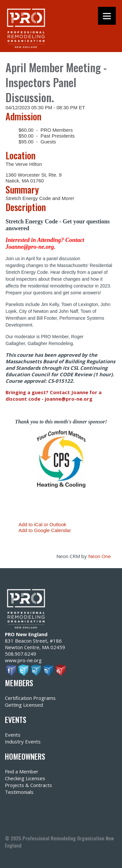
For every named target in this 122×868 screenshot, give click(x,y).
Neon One (100, 556)
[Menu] (107, 16)
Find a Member (22, 771)
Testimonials (19, 792)
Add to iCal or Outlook (42, 524)
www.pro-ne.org (23, 660)
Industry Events (23, 741)
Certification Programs (30, 698)
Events (13, 735)
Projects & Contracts (28, 785)
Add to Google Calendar (45, 530)
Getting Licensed (24, 705)
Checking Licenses (25, 778)
